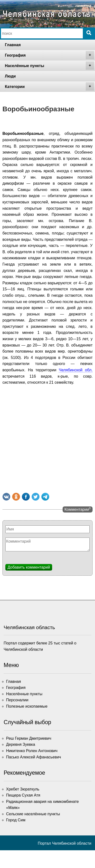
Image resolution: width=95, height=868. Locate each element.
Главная (13, 45)
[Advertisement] (46, 438)
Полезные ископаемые (27, 706)
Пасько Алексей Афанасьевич (33, 757)
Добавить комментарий (29, 567)
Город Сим (16, 820)
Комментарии (78, 509)
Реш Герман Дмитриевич (29, 738)
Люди (10, 76)
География (49, 55)
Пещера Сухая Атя (23, 795)
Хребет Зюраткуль (23, 789)
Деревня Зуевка (21, 744)
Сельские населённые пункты (33, 814)
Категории (49, 87)
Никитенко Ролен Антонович (32, 751)
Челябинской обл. (76, 370)
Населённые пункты (49, 66)
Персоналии (17, 700)
